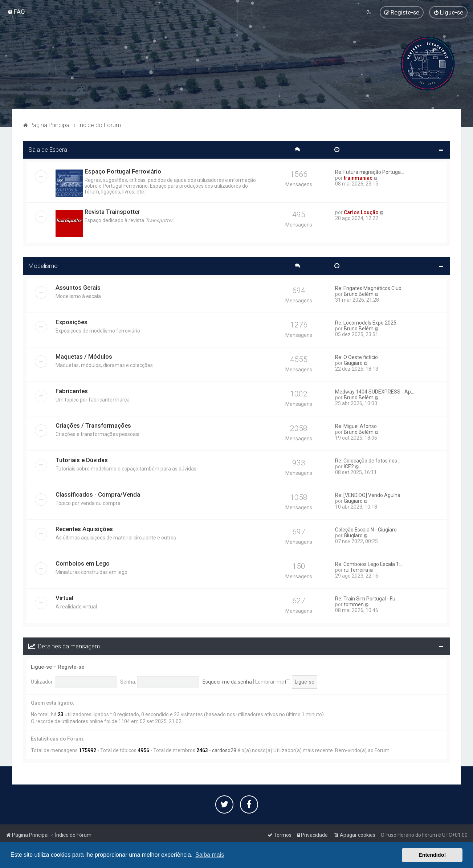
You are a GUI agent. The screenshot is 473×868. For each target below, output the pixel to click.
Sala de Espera (48, 149)
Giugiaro (353, 362)
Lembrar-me (273, 681)
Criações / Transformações (93, 425)
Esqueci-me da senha (227, 681)
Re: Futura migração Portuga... (370, 171)
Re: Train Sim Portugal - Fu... (367, 598)
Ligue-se (41, 667)
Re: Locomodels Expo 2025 (366, 322)
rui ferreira (356, 569)
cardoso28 (224, 750)
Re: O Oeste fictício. (357, 356)
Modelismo (43, 265)
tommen (354, 604)
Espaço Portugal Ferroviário (123, 171)
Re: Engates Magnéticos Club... (370, 288)
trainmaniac (358, 177)
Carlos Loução (361, 212)
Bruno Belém (359, 293)
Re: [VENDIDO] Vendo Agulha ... (370, 494)
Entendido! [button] (432, 855)
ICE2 (349, 466)
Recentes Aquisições (84, 528)
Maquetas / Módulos (84, 356)
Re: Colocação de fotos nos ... (368, 460)
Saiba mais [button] (210, 855)
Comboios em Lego (83, 563)
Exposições (72, 321)
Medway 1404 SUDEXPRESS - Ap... (375, 391)
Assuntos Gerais (78, 287)
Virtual (64, 597)
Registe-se (71, 667)
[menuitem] (16, 12)
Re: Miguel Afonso (356, 425)
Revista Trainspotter (112, 211)
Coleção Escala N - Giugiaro (366, 529)
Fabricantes (72, 390)
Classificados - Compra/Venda (98, 494)
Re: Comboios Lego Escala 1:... (369, 563)
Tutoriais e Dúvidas (82, 459)
